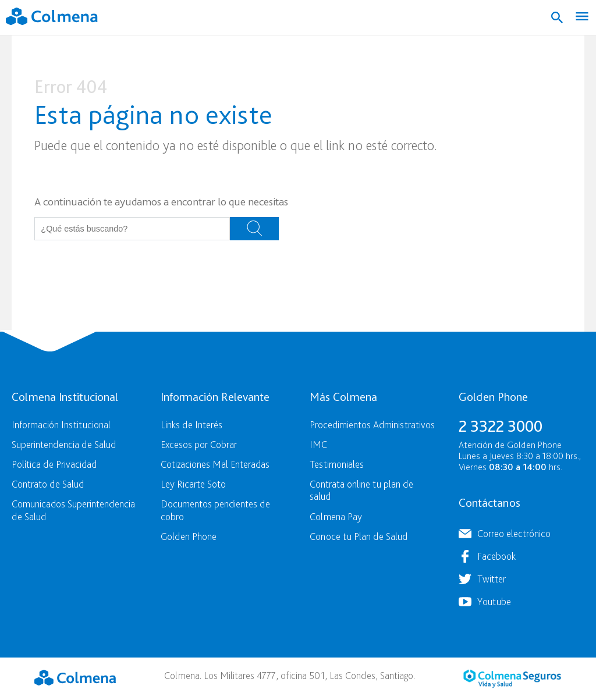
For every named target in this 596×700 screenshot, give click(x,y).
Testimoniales (337, 464)
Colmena (75, 677)
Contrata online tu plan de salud (361, 490)
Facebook (496, 556)
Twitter (492, 579)
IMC (318, 444)
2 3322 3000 (501, 426)
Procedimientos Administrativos (372, 424)
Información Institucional (61, 424)
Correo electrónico (514, 533)
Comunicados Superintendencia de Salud (73, 510)
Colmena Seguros (512, 679)
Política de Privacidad (54, 464)
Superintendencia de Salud (64, 444)
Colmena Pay (336, 516)
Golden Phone (189, 536)
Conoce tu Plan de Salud (359, 536)
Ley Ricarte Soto (193, 484)
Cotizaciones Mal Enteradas (215, 464)
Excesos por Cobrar (199, 444)
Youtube (494, 601)
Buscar (254, 229)
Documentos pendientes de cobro (215, 510)
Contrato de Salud (48, 484)
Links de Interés (191, 424)
